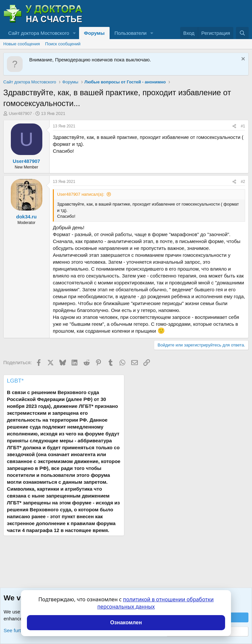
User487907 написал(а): (81, 194)
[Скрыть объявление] (242, 60)
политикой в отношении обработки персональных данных (155, 603)
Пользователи (131, 33)
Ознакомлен (126, 622)
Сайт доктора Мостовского (39, 33)
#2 (243, 182)
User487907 (21, 113)
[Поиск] (242, 33)
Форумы (94, 33)
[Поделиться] (234, 126)
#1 (243, 126)
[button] (74, 33)
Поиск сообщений (63, 44)
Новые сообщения (22, 44)
